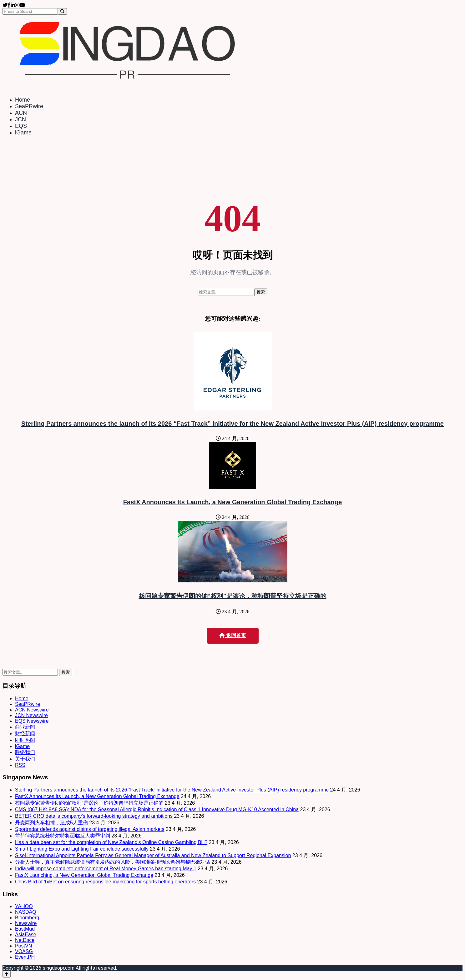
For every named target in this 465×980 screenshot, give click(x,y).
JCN (20, 119)
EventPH (25, 957)
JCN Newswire (31, 715)
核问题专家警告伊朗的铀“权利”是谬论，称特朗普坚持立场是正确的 (233, 596)
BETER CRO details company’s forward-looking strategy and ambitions (94, 816)
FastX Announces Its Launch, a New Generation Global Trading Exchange (232, 502)
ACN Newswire (32, 710)
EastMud (25, 929)
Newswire (26, 923)
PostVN (23, 946)
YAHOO (24, 906)
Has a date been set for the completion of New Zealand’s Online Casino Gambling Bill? (111, 842)
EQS (21, 126)
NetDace (25, 940)
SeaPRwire (29, 106)
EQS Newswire (32, 721)
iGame (23, 133)
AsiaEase (26, 935)
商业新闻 (25, 727)
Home (23, 100)
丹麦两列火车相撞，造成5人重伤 (51, 823)
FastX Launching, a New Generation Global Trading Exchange (84, 875)
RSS (20, 765)
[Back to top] (7, 974)
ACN (21, 113)
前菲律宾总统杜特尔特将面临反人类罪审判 (63, 836)
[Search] (62, 11)
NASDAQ (26, 912)
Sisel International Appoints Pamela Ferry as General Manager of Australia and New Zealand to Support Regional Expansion (153, 855)
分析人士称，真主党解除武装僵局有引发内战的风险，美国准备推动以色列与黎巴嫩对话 (113, 862)
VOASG (24, 951)
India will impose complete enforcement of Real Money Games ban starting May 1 (106, 869)
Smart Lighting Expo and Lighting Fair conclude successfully (82, 849)
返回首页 (233, 635)
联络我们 (25, 752)
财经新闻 (25, 734)
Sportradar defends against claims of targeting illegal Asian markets (90, 829)
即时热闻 (25, 740)
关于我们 (25, 759)
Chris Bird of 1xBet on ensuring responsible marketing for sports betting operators (105, 882)
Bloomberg (27, 918)
